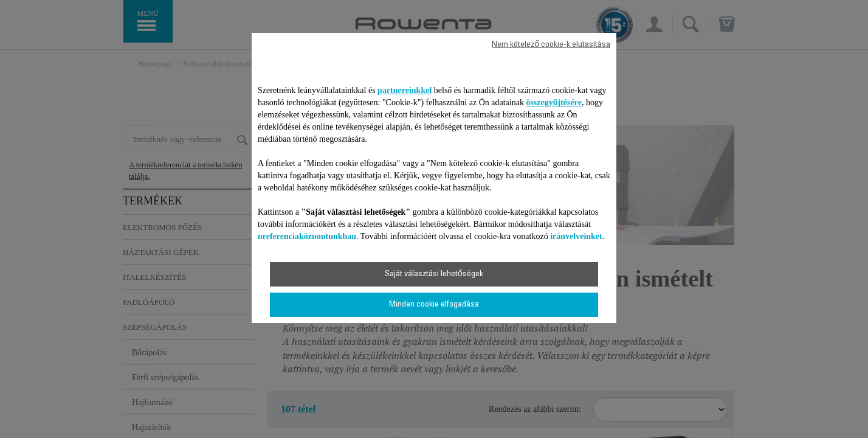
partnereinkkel (405, 90)
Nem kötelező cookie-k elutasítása (551, 45)
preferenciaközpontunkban (307, 236)
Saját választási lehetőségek (434, 274)
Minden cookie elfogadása (434, 305)
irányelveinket (576, 236)
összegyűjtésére (554, 103)
